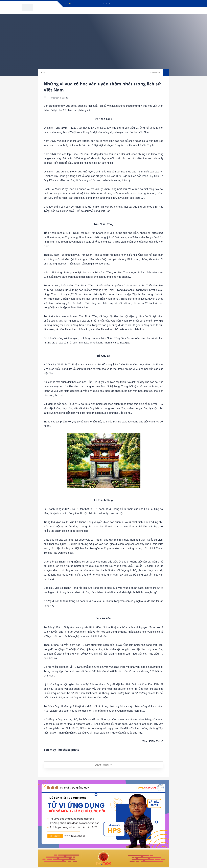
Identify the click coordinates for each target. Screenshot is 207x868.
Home (43, 73)
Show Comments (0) (103, 765)
